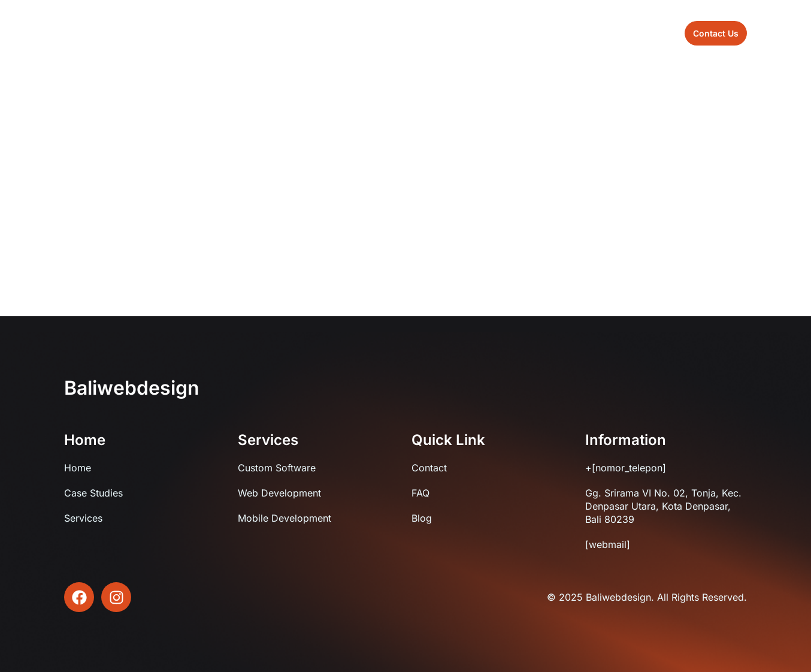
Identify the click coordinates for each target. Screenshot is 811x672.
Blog (455, 33)
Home (297, 33)
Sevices (407, 33)
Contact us (509, 33)
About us (350, 33)
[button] (716, 33)
